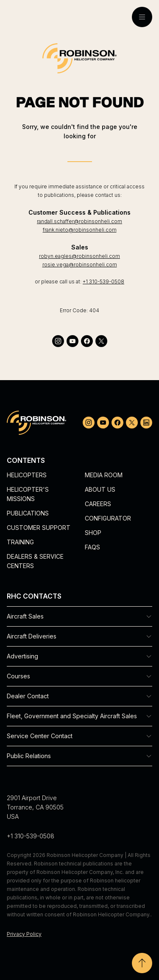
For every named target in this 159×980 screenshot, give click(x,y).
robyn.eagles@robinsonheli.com (79, 256)
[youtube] (73, 341)
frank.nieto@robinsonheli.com (80, 230)
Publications (28, 513)
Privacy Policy (24, 934)
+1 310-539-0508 (103, 281)
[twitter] (101, 341)
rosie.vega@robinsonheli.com (80, 265)
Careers (98, 504)
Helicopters (27, 475)
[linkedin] (146, 423)
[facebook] (87, 341)
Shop (93, 533)
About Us (100, 489)
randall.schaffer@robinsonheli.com (79, 221)
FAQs (92, 547)
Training (20, 542)
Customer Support (39, 528)
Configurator (108, 518)
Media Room (104, 475)
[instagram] (58, 341)
